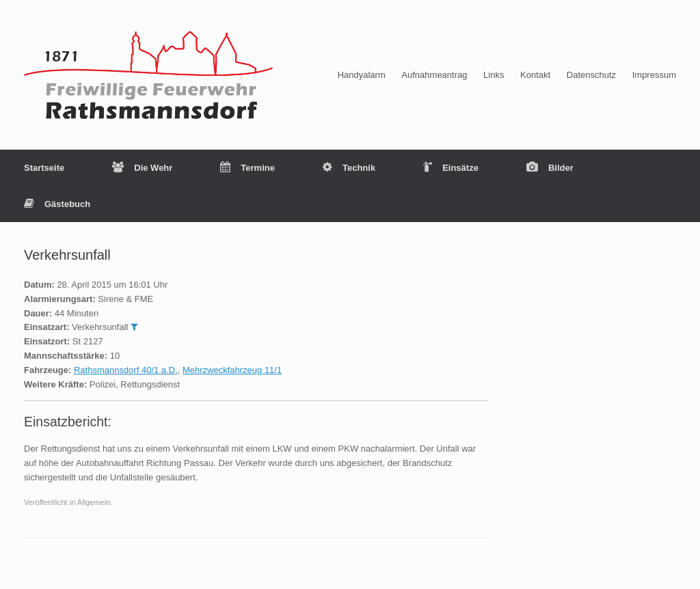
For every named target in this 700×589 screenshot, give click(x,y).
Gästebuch (57, 204)
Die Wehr (142, 168)
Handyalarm (362, 75)
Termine (247, 168)
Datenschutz (591, 75)
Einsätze (451, 168)
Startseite (44, 168)
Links (494, 75)
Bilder (550, 168)
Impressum (654, 75)
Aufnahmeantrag (434, 75)
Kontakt (535, 75)
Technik (349, 168)
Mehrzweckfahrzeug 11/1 (232, 370)
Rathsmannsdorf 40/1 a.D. (126, 370)
